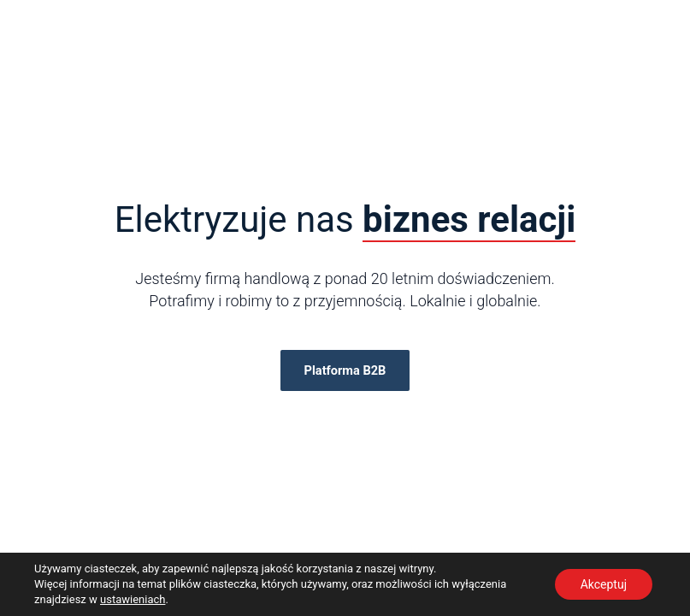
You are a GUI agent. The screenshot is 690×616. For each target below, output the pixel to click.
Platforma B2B (345, 370)
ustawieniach (133, 599)
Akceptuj (604, 584)
